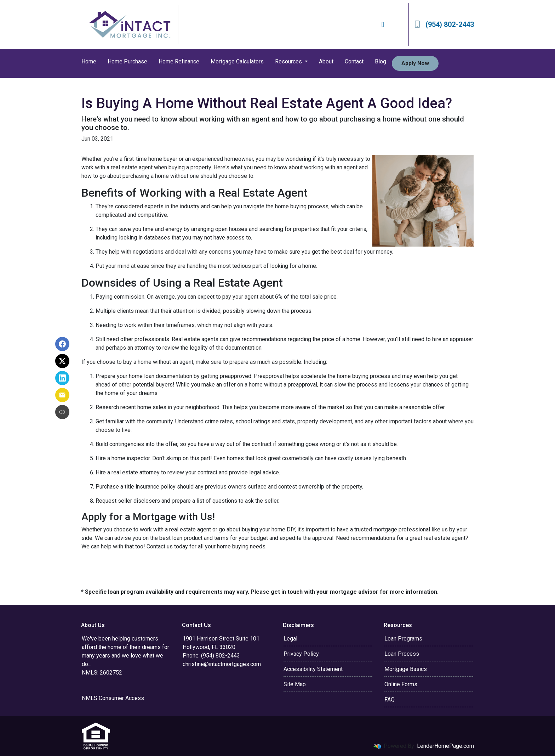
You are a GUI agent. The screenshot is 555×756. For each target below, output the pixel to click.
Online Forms (401, 684)
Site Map (295, 684)
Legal (290, 639)
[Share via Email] (62, 395)
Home (89, 61)
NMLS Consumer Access (113, 698)
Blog (381, 61)
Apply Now (415, 63)
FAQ (390, 699)
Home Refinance (179, 61)
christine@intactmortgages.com (222, 664)
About (326, 61)
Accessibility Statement (313, 669)
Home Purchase (127, 61)
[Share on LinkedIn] (62, 378)
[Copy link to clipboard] (62, 412)
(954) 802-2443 (444, 24)
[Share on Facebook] (62, 344)
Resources (289, 61)
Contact (354, 61)
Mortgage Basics (406, 669)
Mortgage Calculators (237, 61)
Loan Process (402, 654)
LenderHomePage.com (445, 746)
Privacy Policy (301, 654)
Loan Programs (403, 639)
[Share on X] (62, 361)
